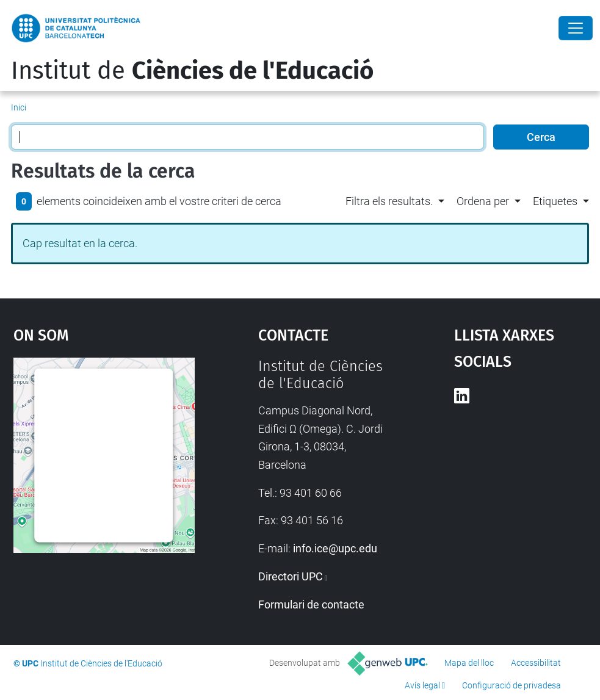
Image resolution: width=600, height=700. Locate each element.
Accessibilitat (536, 663)
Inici (19, 107)
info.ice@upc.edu (335, 548)
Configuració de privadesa (511, 685)
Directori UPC (291, 576)
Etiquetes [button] (555, 201)
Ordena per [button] (483, 201)
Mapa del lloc (469, 663)
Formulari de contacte (311, 604)
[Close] (576, 28)
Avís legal (422, 685)
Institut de (192, 71)
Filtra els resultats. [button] (389, 201)
